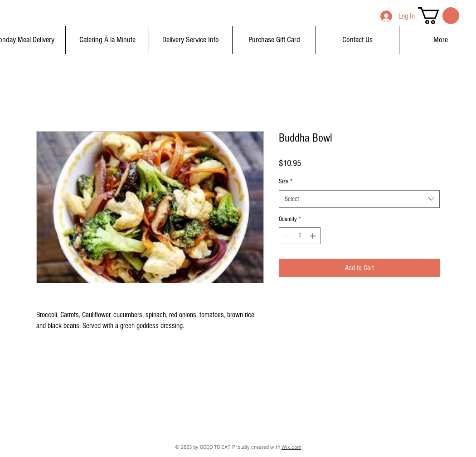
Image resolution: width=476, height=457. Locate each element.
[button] (439, 16)
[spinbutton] (300, 236)
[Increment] (313, 236)
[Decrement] (286, 236)
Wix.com (291, 447)
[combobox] (359, 199)
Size (286, 182)
